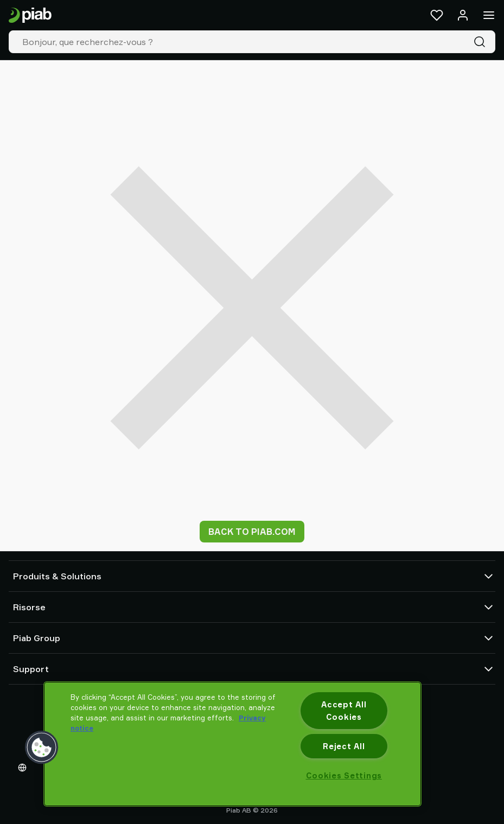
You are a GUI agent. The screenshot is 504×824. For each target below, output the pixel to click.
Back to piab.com (252, 532)
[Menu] (489, 15)
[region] (232, 744)
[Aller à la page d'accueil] (30, 15)
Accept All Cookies (344, 711)
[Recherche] (482, 42)
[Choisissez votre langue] (24, 768)
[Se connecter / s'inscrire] (463, 15)
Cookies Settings (344, 775)
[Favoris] (437, 15)
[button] (42, 748)
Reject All (344, 746)
